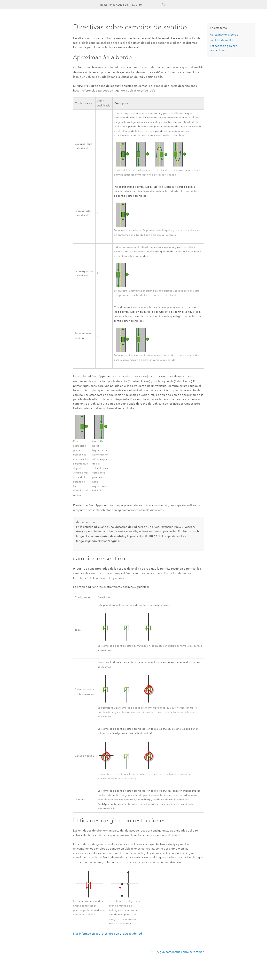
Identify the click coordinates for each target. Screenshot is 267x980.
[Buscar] (164, 5)
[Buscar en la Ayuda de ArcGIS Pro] (130, 5)
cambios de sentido (222, 40)
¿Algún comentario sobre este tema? (180, 950)
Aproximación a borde (224, 35)
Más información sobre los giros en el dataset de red (108, 932)
